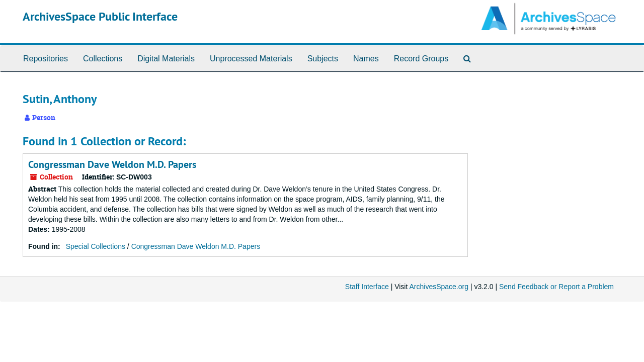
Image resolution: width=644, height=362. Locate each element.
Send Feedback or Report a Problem (556, 287)
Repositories (46, 59)
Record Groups (421, 59)
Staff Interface (367, 287)
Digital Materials (166, 59)
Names (366, 59)
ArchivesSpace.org (439, 287)
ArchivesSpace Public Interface (100, 16)
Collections (103, 59)
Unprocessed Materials (251, 59)
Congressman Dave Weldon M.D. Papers (112, 164)
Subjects (323, 59)
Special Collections (96, 246)
